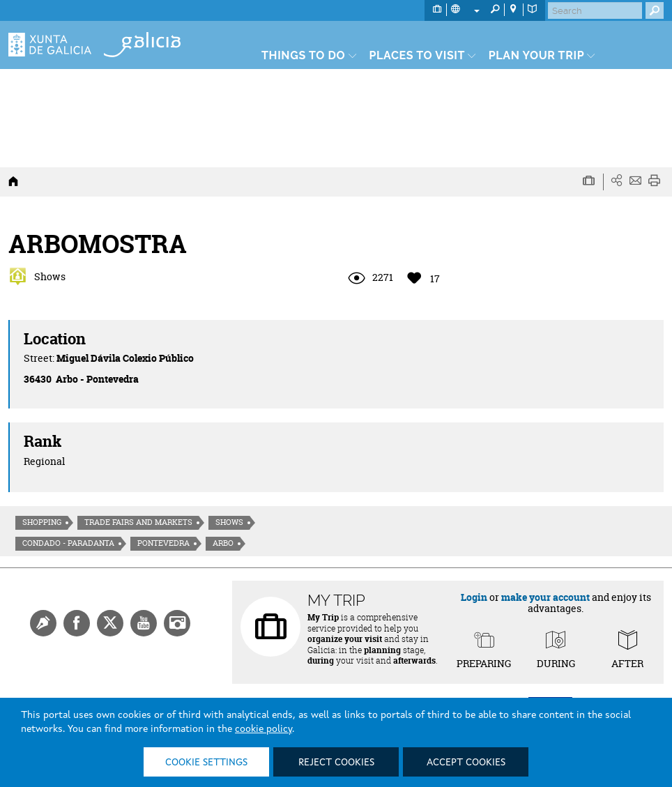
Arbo (223, 543)
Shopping (42, 522)
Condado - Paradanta (68, 543)
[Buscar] (595, 10)
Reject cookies (336, 763)
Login (474, 597)
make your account (545, 597)
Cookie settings (206, 763)
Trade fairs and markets (138, 522)
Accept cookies (466, 763)
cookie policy (264, 729)
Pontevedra (163, 543)
